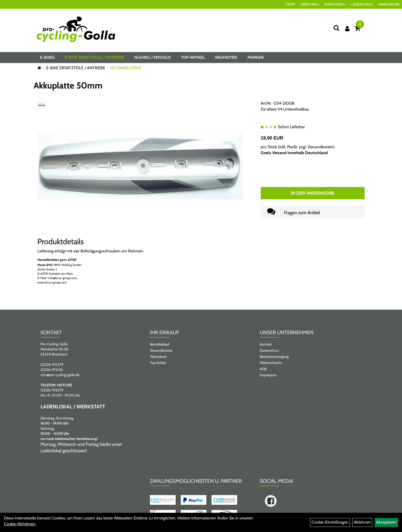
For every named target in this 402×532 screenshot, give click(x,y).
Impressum (268, 375)
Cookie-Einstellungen (330, 522)
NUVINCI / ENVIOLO (153, 57)
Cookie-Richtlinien (20, 524)
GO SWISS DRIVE (126, 68)
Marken (255, 57)
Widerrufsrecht (271, 363)
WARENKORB (389, 4)
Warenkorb (158, 357)
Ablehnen (362, 522)
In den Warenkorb (313, 193)
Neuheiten (226, 57)
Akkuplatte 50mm (68, 85)
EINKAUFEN (335, 4)
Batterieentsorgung (274, 357)
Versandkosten (320, 147)
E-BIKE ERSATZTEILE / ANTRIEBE (94, 57)
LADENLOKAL (362, 4)
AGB (263, 369)
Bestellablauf (160, 344)
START (290, 4)
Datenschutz (269, 350)
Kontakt (266, 344)
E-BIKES (47, 57)
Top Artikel (193, 57)
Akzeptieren (386, 522)
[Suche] (336, 28)
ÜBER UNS (310, 4)
